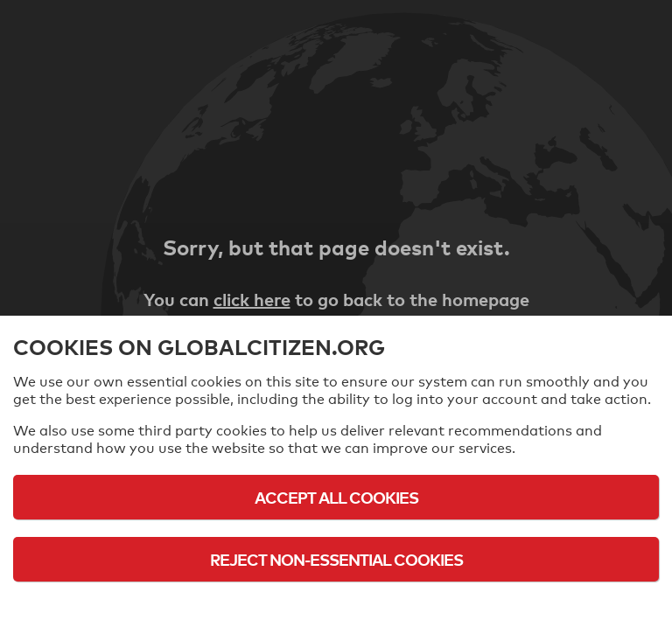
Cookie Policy (336, 607)
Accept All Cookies (336, 497)
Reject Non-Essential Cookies (336, 559)
